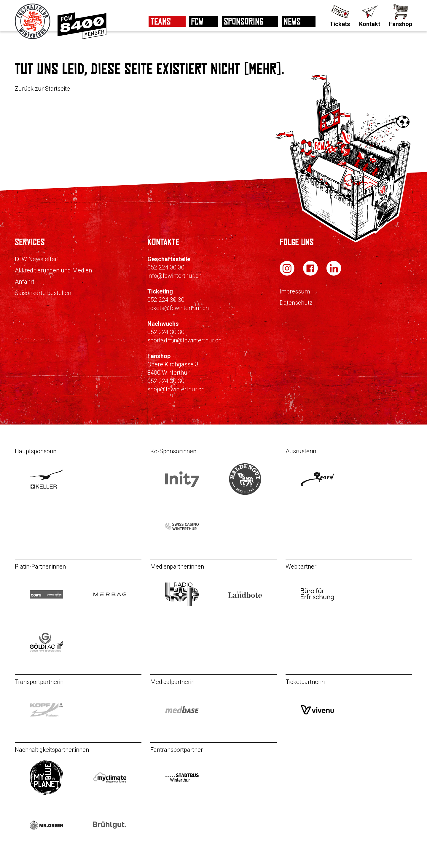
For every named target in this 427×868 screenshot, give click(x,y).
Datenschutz (296, 303)
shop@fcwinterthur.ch (176, 389)
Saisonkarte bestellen (43, 293)
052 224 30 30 (166, 267)
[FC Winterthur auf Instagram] (288, 274)
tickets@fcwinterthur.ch (178, 308)
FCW (197, 21)
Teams (161, 21)
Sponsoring (244, 21)
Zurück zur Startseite (42, 89)
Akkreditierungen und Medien (53, 270)
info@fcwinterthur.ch (175, 276)
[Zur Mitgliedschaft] (82, 38)
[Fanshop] (401, 15)
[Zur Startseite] (33, 38)
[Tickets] (340, 15)
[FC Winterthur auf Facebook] (311, 274)
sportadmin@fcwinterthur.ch (184, 340)
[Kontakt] (370, 15)
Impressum (295, 291)
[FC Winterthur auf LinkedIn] (334, 274)
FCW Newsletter (36, 259)
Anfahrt (25, 282)
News (292, 21)
